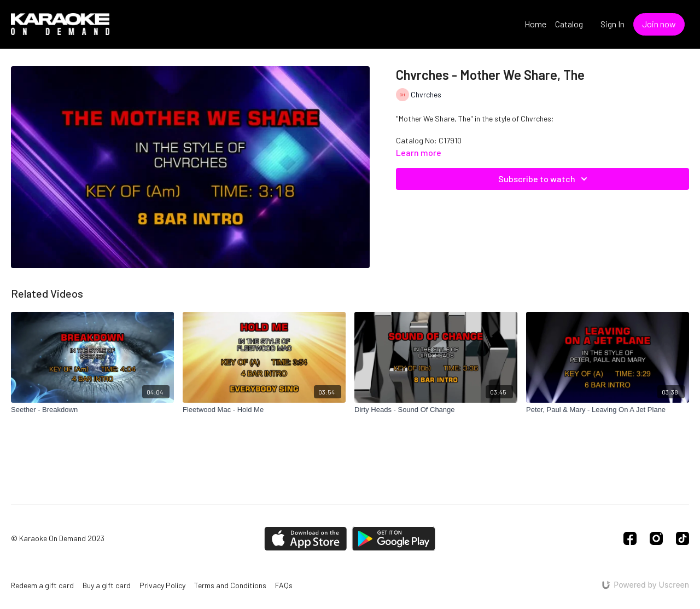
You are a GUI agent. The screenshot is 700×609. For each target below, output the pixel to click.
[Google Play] (394, 539)
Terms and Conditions (230, 585)
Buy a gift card (107, 585)
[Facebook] (630, 538)
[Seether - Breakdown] (92, 410)
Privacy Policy (162, 585)
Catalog (569, 24)
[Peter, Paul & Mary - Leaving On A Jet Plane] (608, 410)
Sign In (612, 24)
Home (535, 24)
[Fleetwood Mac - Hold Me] (264, 410)
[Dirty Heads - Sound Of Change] (436, 410)
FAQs (284, 585)
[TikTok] (682, 538)
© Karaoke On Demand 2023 (58, 538)
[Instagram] (656, 538)
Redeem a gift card (42, 585)
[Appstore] (305, 539)
